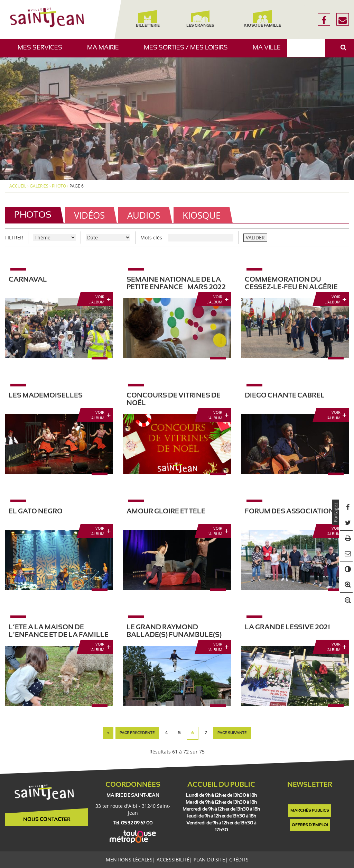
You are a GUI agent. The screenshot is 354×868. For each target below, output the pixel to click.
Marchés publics (310, 811)
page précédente (137, 733)
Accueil (18, 186)
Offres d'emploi (310, 825)
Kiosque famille (262, 19)
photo (59, 186)
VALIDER (255, 237)
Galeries (39, 186)
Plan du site (209, 860)
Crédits (239, 860)
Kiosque (202, 215)
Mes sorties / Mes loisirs (188, 51)
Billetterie (148, 19)
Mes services (43, 51)
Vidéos (89, 215)
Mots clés (151, 237)
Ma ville (269, 51)
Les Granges (200, 19)
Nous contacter (47, 820)
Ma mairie (106, 51)
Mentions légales (129, 860)
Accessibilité (173, 860)
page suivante (232, 733)
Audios (144, 215)
